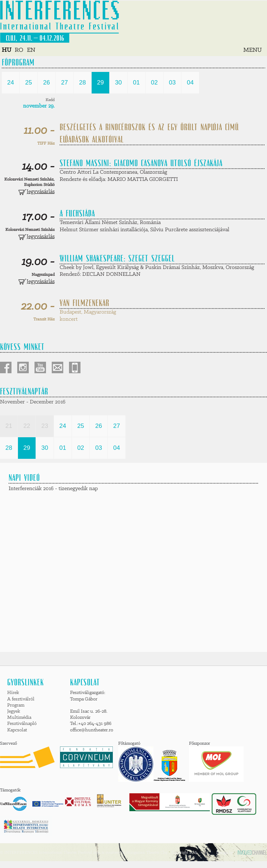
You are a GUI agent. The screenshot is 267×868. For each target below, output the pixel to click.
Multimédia (19, 718)
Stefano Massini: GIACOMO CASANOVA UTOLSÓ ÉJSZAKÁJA (141, 163)
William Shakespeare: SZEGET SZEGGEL (117, 258)
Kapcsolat (17, 730)
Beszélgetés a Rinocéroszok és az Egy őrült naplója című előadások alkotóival (149, 133)
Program (16, 705)
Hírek (13, 693)
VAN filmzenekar (84, 303)
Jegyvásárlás (36, 192)
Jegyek (14, 711)
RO (19, 50)
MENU (252, 50)
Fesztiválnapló (22, 724)
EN (31, 50)
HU (6, 50)
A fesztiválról (21, 699)
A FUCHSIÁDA (77, 213)
